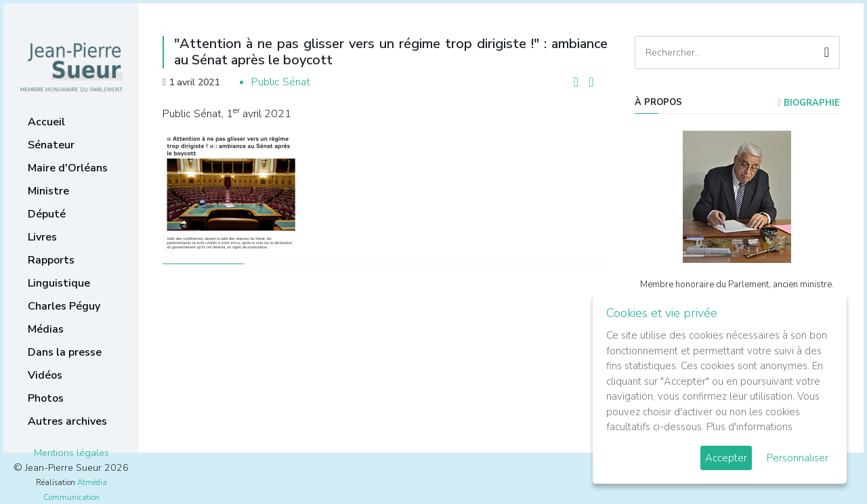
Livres (42, 237)
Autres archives (67, 421)
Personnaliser (798, 458)
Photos (46, 398)
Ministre (48, 191)
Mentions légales (71, 453)
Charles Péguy (64, 306)
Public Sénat (281, 82)
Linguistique (59, 283)
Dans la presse (65, 352)
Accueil (46, 122)
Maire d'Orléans (68, 168)
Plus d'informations (749, 427)
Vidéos (45, 375)
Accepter (726, 458)
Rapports (51, 260)
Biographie (809, 103)
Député (47, 214)
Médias (46, 329)
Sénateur (51, 145)
